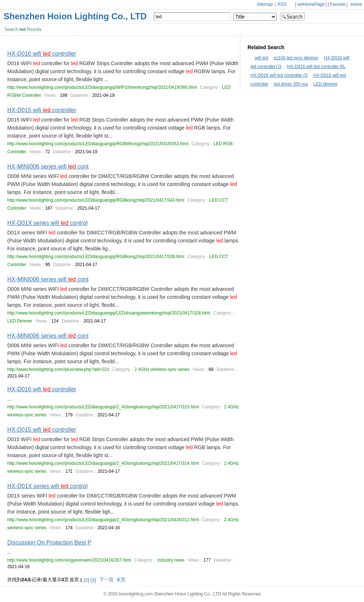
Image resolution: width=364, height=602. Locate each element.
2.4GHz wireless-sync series (162, 369)
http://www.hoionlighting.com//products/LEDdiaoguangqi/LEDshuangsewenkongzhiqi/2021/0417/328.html (109, 313)
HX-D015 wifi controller (42, 110)
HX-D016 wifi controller (42, 54)
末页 (121, 580)
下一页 (106, 580)
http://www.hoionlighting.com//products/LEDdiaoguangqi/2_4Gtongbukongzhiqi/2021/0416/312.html (103, 520)
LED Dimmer (20, 321)
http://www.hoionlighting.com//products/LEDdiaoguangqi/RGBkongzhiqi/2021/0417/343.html (96, 200)
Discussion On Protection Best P (49, 542)
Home (356, 4)
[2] (86, 580)
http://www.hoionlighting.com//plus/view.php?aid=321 (58, 369)
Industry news (170, 560)
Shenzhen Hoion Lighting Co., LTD (75, 16)
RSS (283, 4)
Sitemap (265, 4)
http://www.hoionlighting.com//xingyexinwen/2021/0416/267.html (69, 560)
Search (292, 17)
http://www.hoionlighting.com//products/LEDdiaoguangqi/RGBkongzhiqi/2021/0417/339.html (96, 257)
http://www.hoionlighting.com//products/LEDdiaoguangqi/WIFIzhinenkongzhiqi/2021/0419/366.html (102, 87)
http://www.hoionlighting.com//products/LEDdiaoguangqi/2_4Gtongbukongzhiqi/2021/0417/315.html (103, 407)
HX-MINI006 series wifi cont (48, 167)
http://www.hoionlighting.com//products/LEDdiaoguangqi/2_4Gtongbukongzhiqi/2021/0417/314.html (103, 463)
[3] (93, 580)
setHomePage (311, 4)
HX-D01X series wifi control (48, 223)
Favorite (338, 4)
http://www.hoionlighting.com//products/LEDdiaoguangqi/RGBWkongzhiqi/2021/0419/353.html (98, 144)
